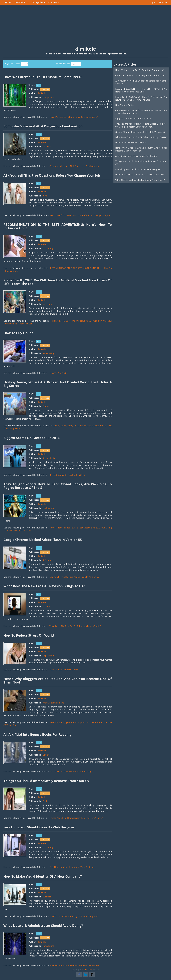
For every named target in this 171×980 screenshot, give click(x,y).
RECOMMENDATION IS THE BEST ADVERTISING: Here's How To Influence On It (141, 90)
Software (47, 560)
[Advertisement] (85, 23)
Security (47, 146)
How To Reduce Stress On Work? (65, 670)
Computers (48, 97)
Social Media (49, 458)
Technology (48, 508)
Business (47, 801)
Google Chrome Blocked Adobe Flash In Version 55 (74, 577)
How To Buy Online (59, 373)
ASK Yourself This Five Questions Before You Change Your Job (80, 215)
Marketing (48, 248)
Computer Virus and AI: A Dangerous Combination (74, 166)
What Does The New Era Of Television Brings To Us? (75, 626)
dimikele (42, 93)
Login (152, 2)
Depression (48, 656)
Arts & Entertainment (53, 703)
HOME (8, 2)
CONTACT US (22, 2)
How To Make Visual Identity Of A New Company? (74, 916)
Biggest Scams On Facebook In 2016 (67, 475)
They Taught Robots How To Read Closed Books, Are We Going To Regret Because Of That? (141, 125)
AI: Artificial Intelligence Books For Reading (70, 772)
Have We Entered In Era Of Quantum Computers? (74, 117)
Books (46, 755)
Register (163, 2)
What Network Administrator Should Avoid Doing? (74, 966)
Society (46, 606)
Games (46, 406)
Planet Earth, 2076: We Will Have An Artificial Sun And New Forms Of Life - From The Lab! (141, 98)
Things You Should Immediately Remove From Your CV (76, 818)
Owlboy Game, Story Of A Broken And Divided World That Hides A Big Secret (141, 112)
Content (54, 2)
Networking (48, 353)
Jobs (45, 196)
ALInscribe (87, 970)
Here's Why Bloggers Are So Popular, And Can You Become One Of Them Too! (141, 149)
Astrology (47, 304)
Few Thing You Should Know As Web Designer (72, 867)
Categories (38, 2)
